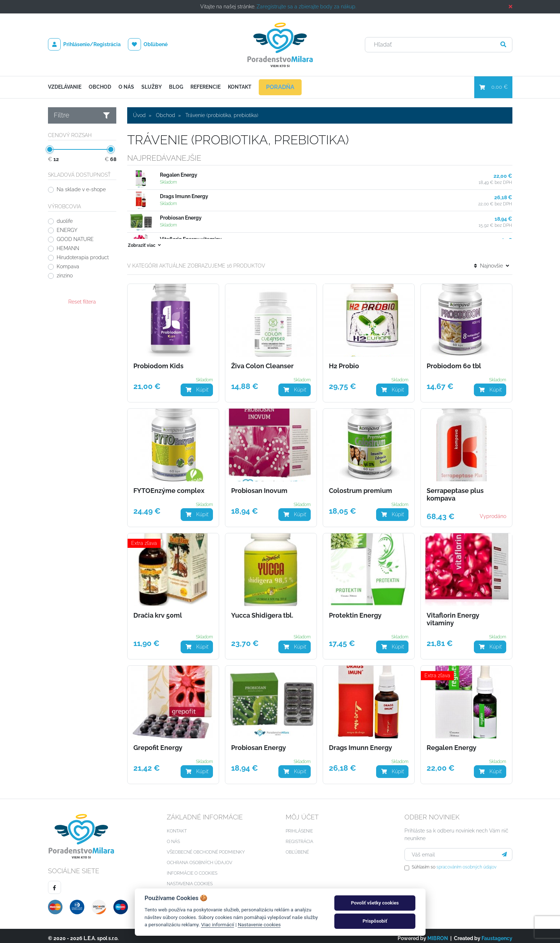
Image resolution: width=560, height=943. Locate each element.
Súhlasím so (454, 862)
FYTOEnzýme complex (169, 486)
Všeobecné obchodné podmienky (206, 847)
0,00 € (493, 87)
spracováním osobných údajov (466, 862)
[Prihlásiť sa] (504, 849)
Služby (152, 87)
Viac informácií (217, 924)
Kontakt (240, 87)
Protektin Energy (355, 610)
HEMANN (68, 248)
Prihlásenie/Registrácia (84, 44)
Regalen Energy (179, 175)
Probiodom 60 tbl (454, 361)
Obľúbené (148, 44)
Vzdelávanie (65, 87)
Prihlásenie (299, 826)
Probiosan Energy (181, 218)
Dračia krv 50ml (158, 610)
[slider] (50, 149)
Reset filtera (82, 302)
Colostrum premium (360, 486)
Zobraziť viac (145, 240)
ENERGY (67, 230)
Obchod (100, 87)
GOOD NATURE (75, 239)
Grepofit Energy (158, 743)
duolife (65, 221)
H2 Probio (344, 361)
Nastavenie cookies (259, 924)
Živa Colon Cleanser (262, 361)
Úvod (139, 115)
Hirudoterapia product (83, 257)
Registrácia (299, 836)
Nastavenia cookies (190, 879)
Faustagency (497, 933)
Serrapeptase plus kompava (455, 489)
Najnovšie (491, 261)
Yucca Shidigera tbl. (262, 610)
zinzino (65, 276)
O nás (126, 87)
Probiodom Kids (158, 361)
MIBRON (438, 933)
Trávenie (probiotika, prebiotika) (222, 115)
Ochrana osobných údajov (200, 858)
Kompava (68, 266)
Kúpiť (197, 385)
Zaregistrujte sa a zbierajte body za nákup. (306, 7)
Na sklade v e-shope (81, 189)
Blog (176, 87)
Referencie (206, 87)
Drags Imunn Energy (184, 196)
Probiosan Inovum (259, 486)
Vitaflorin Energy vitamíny (453, 614)
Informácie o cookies (192, 868)
